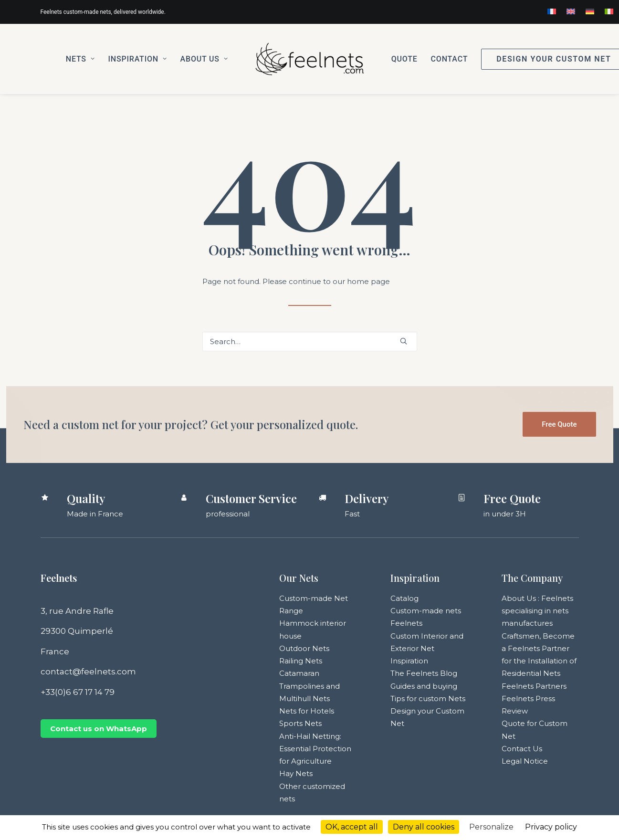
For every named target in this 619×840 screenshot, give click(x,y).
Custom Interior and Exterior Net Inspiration (427, 649)
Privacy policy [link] (551, 827)
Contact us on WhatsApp (99, 729)
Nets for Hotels (307, 711)
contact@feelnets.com (88, 672)
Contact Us (522, 749)
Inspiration (138, 59)
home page (368, 281)
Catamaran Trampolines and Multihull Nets (309, 686)
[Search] (310, 341)
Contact (450, 59)
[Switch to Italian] (609, 11)
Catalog (404, 598)
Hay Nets (296, 773)
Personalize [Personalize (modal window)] (491, 827)
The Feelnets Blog (424, 673)
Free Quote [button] (559, 424)
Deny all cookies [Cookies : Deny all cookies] (424, 827)
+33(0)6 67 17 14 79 (78, 692)
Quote (404, 59)
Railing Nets (301, 661)
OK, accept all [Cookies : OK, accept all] (352, 827)
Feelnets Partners (534, 686)
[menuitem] (552, 11)
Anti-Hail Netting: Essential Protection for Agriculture (315, 749)
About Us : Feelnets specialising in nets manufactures (537, 611)
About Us (204, 59)
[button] (404, 341)
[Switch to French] (552, 11)
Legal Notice (525, 761)
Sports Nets (300, 723)
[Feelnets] (309, 59)
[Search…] (310, 341)
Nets (80, 59)
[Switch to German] (590, 11)
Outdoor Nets (304, 648)
